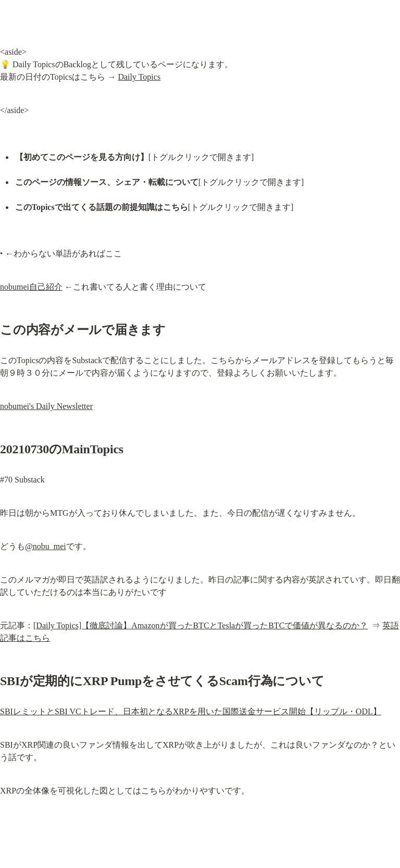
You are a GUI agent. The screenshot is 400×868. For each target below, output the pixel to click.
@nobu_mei (46, 546)
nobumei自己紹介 (31, 287)
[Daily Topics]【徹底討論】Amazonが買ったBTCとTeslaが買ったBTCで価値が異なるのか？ (201, 625)
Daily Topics (139, 77)
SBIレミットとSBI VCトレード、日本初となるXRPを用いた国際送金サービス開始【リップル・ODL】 (191, 711)
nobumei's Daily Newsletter (46, 406)
